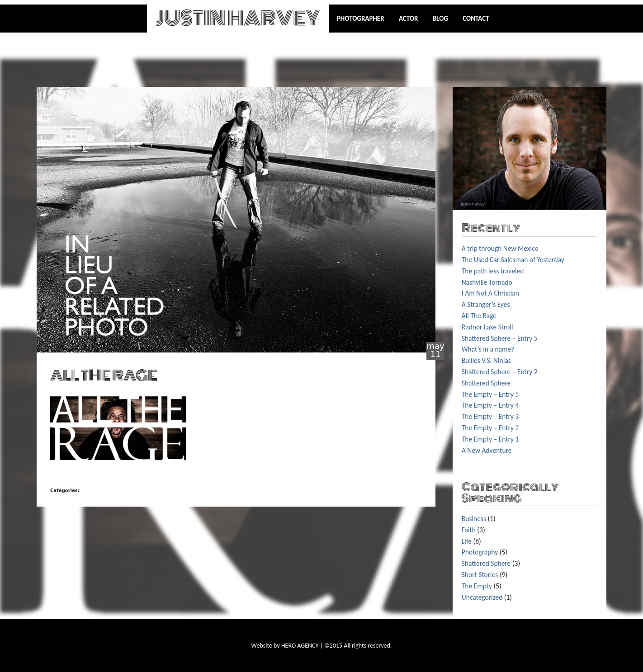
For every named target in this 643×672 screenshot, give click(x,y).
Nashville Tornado (487, 282)
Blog (440, 19)
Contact (476, 19)
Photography (480, 552)
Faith (469, 530)
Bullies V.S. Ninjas (486, 360)
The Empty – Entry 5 (490, 394)
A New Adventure (487, 450)
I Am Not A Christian (490, 293)
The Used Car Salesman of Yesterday (513, 260)
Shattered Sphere (486, 383)
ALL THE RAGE (104, 375)
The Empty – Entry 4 (490, 405)
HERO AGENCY (300, 646)
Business (474, 519)
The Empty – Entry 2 (490, 428)
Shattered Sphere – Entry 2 (500, 372)
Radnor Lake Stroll (487, 327)
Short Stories (480, 575)
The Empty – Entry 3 (490, 416)
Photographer (361, 19)
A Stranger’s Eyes (486, 304)
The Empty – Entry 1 (490, 439)
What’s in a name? (488, 349)
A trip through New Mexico (500, 248)
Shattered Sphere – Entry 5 (500, 338)
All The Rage (479, 316)
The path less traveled (493, 271)
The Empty (477, 586)
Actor (409, 19)
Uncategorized (482, 597)
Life (467, 541)
